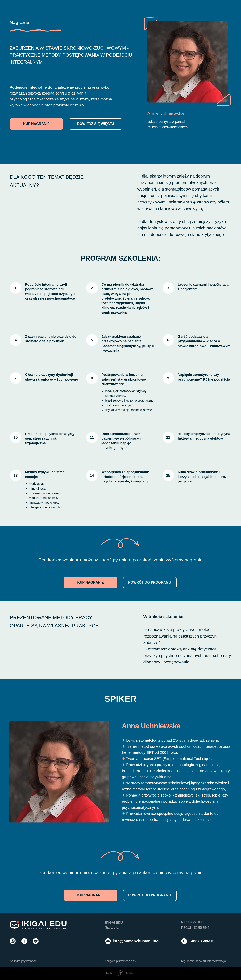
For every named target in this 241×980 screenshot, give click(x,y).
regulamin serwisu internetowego (204, 961)
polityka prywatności (24, 961)
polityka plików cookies (120, 961)
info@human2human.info (136, 941)
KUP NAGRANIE (36, 124)
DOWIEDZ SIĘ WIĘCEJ (96, 124)
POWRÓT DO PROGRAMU (150, 582)
